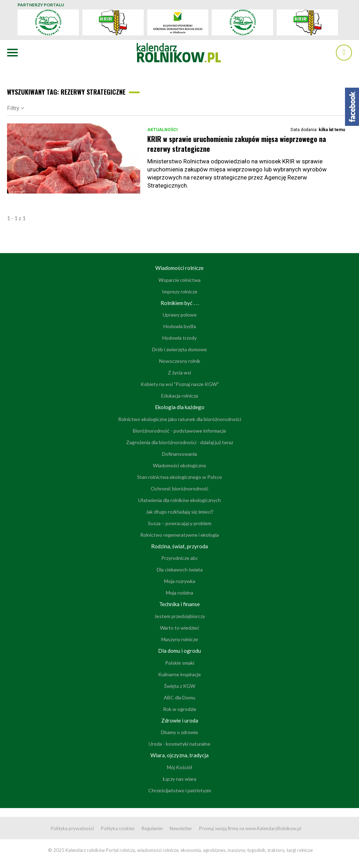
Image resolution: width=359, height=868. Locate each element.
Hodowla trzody (179, 338)
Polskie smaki (180, 663)
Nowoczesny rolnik (180, 361)
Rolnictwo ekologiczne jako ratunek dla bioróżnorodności (180, 419)
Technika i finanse (179, 604)
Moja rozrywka (180, 581)
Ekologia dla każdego (180, 407)
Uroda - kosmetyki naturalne (179, 744)
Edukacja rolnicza (180, 396)
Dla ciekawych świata (180, 569)
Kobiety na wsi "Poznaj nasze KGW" (180, 384)
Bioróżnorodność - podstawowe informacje (179, 431)
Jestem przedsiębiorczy (180, 616)
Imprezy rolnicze (180, 291)
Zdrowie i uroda (180, 720)
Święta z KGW (180, 686)
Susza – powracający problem (180, 523)
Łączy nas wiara (179, 779)
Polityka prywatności (72, 828)
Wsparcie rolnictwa (179, 280)
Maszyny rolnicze (180, 639)
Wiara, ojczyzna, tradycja (179, 755)
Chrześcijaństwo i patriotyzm (180, 790)
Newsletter (181, 828)
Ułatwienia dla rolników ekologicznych (179, 500)
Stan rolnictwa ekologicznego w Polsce (179, 477)
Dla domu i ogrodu (179, 651)
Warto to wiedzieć (180, 628)
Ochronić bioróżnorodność (180, 489)
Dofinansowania (179, 454)
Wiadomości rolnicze (179, 268)
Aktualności (162, 130)
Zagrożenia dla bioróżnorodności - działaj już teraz (180, 442)
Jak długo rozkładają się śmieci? (180, 512)
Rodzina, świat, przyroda (179, 546)
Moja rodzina (179, 593)
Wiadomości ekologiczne (179, 465)
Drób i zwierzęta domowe (179, 349)
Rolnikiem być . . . (180, 303)
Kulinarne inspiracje (179, 674)
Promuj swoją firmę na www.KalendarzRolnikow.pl (250, 828)
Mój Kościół (180, 767)
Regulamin (152, 828)
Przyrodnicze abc (180, 558)
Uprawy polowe (180, 315)
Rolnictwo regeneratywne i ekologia (179, 535)
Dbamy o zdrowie (179, 732)
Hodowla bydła (180, 326)
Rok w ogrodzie (180, 709)
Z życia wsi (179, 372)
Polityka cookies (118, 828)
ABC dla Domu (179, 697)
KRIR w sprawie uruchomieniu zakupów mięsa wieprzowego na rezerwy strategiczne (237, 144)
